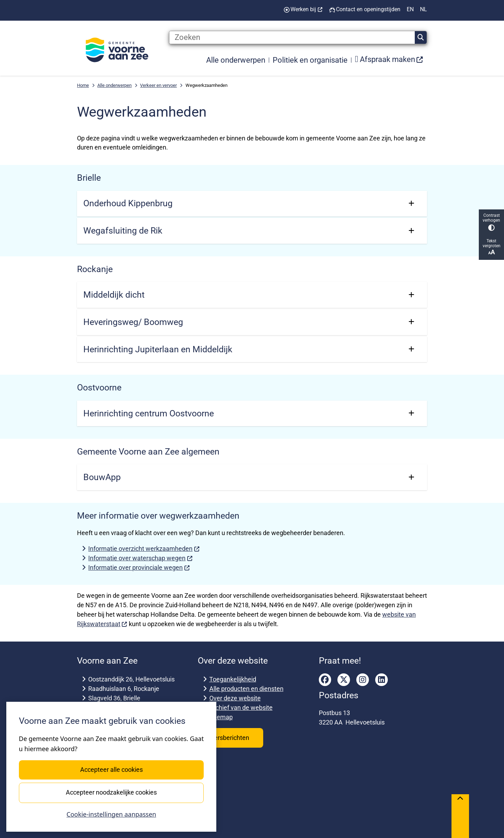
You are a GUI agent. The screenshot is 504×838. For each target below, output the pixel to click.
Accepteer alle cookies (111, 770)
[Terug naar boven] (460, 816)
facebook (325, 680)
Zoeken (421, 37)
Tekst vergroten (491, 247)
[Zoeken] (292, 37)
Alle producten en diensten (246, 689)
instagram (363, 680)
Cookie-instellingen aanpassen (111, 814)
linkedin (381, 680)
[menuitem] (389, 60)
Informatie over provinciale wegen (139, 567)
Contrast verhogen (491, 222)
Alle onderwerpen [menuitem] (236, 60)
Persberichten (230, 738)
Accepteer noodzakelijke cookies (111, 792)
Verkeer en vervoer (158, 85)
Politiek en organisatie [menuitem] (310, 60)
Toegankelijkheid (233, 679)
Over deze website (235, 698)
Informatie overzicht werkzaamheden (144, 549)
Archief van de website (241, 708)
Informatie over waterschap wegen (140, 558)
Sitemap (221, 717)
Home (83, 85)
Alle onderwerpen (114, 85)
